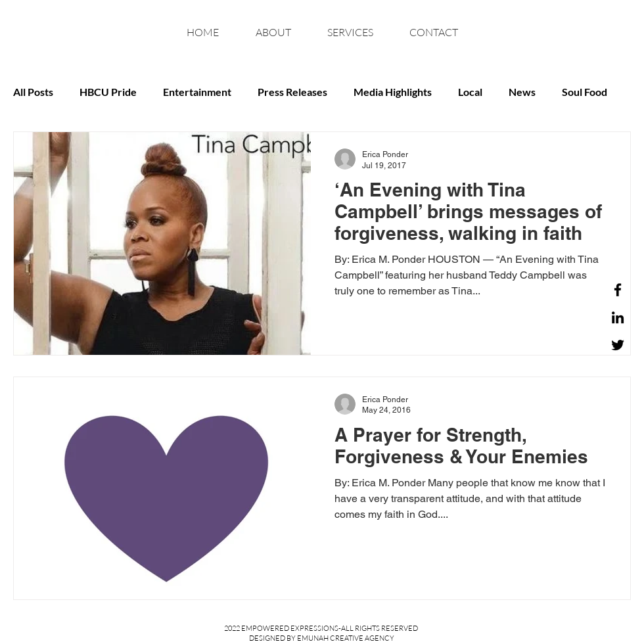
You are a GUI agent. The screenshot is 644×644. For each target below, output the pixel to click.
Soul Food (585, 92)
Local (470, 92)
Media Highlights (393, 92)
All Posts (33, 92)
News (522, 92)
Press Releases (292, 92)
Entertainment (197, 92)
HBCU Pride (108, 92)
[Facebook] (618, 290)
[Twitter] (618, 345)
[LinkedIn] (618, 317)
